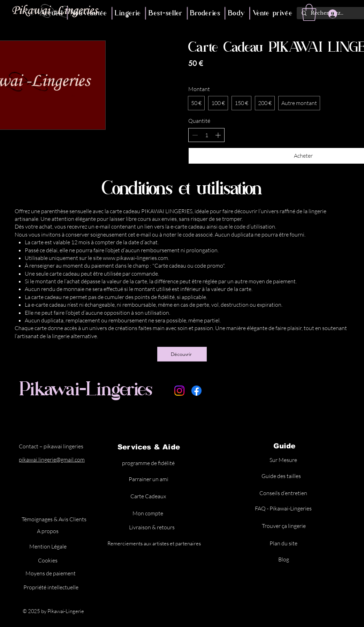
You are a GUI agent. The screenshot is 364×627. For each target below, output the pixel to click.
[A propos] (48, 531)
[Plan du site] (284, 543)
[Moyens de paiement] (51, 573)
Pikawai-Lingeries (86, 389)
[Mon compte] (149, 513)
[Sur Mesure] (284, 460)
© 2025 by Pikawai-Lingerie (54, 611)
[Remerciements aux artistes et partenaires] (155, 543)
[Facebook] (196, 391)
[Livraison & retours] (152, 527)
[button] (309, 12)
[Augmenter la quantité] (218, 135)
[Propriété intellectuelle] (51, 587)
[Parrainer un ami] (149, 479)
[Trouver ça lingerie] (284, 526)
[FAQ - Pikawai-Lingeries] (284, 508)
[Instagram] (179, 391)
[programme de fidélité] (149, 463)
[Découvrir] (182, 354)
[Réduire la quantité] (195, 135)
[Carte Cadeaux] (149, 496)
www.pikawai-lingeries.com (135, 258)
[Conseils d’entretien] (284, 493)
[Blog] (284, 559)
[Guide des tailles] (282, 476)
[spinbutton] (206, 135)
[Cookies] (48, 560)
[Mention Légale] (49, 546)
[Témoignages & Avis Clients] (55, 519)
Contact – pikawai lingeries (51, 446)
